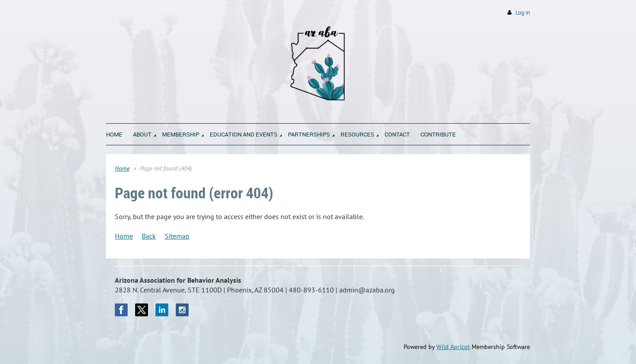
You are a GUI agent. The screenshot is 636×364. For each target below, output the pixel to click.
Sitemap (177, 236)
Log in (523, 13)
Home (122, 168)
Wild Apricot (453, 347)
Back (149, 236)
